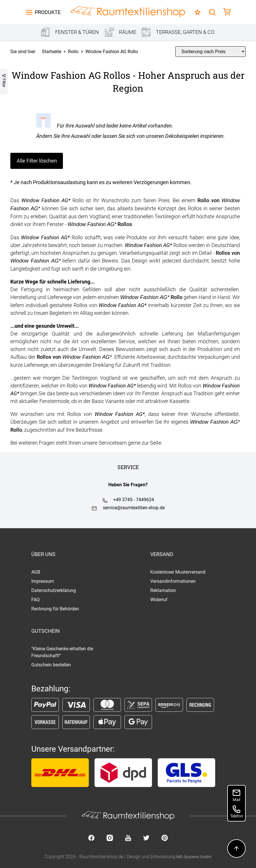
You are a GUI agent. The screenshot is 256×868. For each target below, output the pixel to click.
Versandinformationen (173, 581)
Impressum (43, 581)
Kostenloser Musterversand (178, 572)
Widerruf (159, 600)
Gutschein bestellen (51, 665)
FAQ (35, 600)
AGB (36, 572)
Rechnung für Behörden (55, 609)
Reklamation (163, 590)
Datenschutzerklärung (54, 590)
